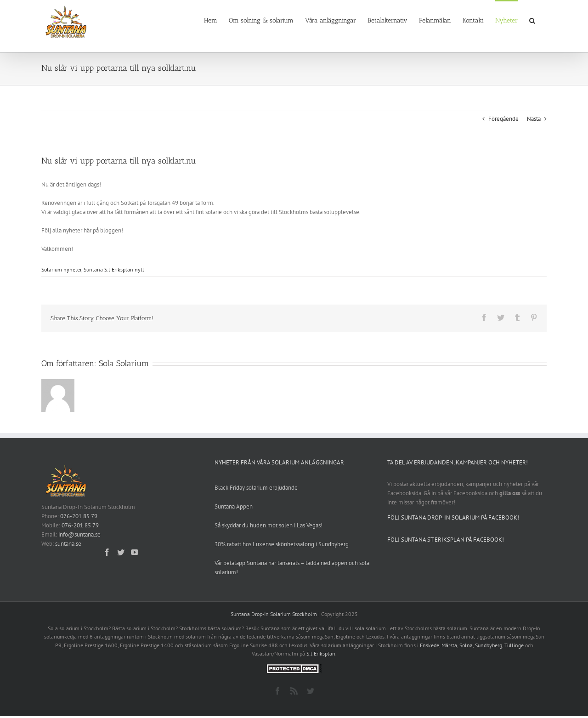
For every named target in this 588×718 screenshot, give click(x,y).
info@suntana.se (79, 534)
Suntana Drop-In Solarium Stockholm (274, 614)
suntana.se (68, 544)
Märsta (449, 645)
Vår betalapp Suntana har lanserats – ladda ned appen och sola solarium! (292, 568)
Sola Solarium (124, 363)
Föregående (503, 119)
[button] (532, 20)
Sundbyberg (489, 645)
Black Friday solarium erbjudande (256, 488)
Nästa (534, 119)
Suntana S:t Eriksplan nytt (114, 269)
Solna (466, 645)
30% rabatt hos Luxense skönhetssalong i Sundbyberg (282, 544)
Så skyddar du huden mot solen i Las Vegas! (269, 525)
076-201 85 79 (79, 516)
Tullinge (514, 645)
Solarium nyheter (61, 269)
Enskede (430, 645)
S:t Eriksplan (321, 653)
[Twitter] (121, 552)
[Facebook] (107, 552)
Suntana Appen (234, 506)
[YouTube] (135, 552)
